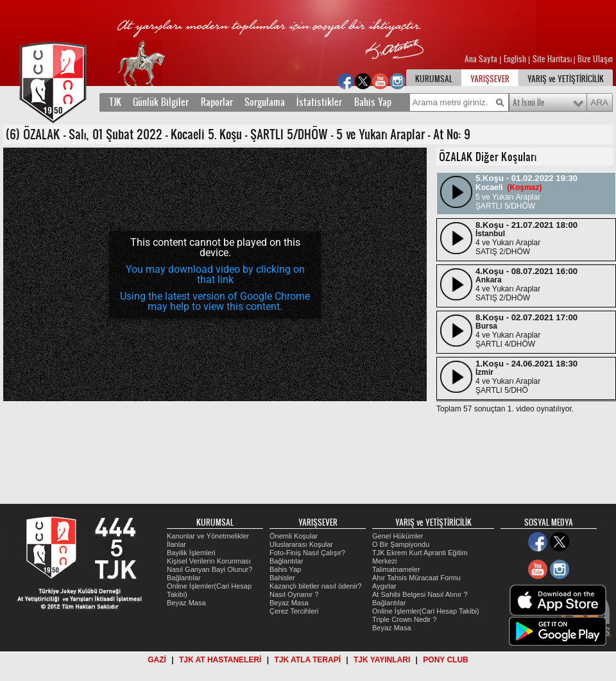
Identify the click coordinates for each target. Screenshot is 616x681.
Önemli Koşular (294, 536)
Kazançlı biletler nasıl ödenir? (316, 586)
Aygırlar (384, 586)
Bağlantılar (184, 578)
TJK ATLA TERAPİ (307, 660)
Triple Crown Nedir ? (404, 619)
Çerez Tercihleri (294, 611)
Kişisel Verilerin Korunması (209, 561)
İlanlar (176, 544)
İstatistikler (319, 102)
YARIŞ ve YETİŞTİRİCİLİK (566, 79)
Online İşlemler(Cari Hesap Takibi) (426, 611)
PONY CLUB (445, 660)
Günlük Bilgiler (161, 102)
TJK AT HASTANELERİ (220, 660)
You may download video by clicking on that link (215, 274)
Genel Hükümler (398, 536)
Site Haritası (553, 59)
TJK (115, 102)
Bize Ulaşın (595, 59)
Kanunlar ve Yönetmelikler (208, 536)
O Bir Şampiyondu (401, 544)
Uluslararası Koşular (301, 544)
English (515, 59)
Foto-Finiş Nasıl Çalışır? (307, 553)
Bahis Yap (373, 102)
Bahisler (282, 578)
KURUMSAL (434, 79)
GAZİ (157, 660)
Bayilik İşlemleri (191, 553)
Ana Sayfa (482, 59)
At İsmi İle (529, 103)
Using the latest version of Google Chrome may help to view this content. (215, 301)
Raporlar (217, 102)
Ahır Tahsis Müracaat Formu (416, 578)
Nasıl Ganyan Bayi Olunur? (210, 569)
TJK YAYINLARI (382, 660)
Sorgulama (265, 102)
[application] (215, 274)
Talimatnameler (396, 569)
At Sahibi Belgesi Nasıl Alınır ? (420, 594)
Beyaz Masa (186, 603)
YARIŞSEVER (490, 79)
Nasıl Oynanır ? (294, 594)
